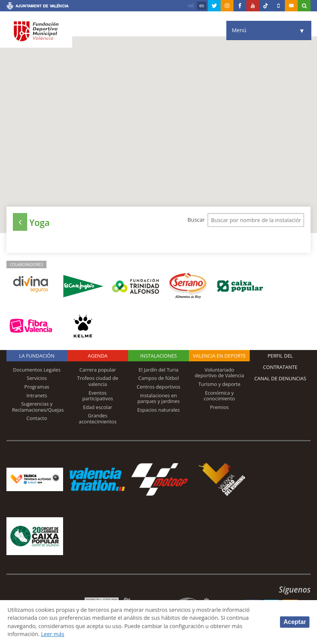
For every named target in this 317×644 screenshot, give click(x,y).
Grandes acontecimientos (97, 418)
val (191, 6)
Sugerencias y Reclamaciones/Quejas (38, 407)
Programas (37, 387)
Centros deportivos (159, 387)
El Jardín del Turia (158, 370)
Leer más (53, 634)
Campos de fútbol (158, 378)
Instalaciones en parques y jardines (159, 398)
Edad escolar (98, 407)
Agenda (97, 356)
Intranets (37, 395)
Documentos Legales (37, 370)
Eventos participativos (98, 396)
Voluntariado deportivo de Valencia (219, 373)
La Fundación (37, 356)
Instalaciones (158, 356)
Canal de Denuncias (280, 378)
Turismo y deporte (219, 384)
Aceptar (295, 622)
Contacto (37, 418)
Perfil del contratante (280, 361)
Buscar (196, 220)
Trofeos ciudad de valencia (98, 381)
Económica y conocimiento (219, 396)
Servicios (37, 378)
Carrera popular (98, 370)
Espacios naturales (158, 410)
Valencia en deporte (219, 356)
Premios (220, 407)
